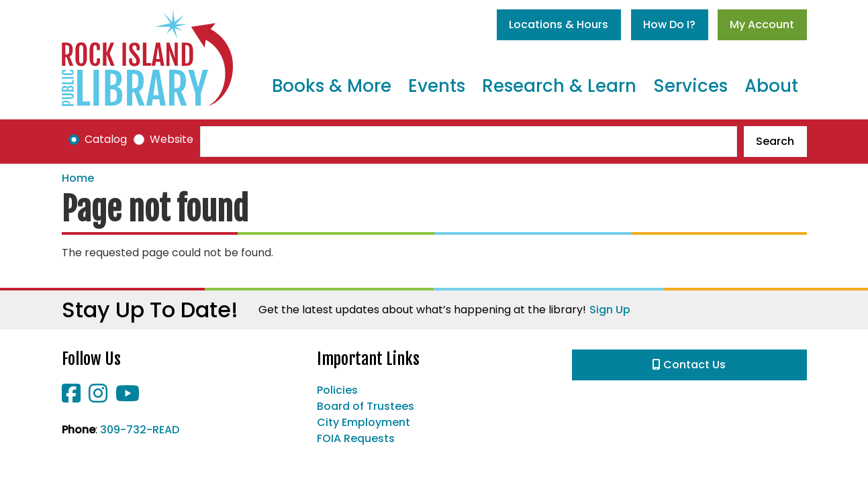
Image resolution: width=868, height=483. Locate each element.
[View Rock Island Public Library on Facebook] (73, 397)
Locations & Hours (559, 24)
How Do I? (669, 24)
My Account (762, 24)
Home (78, 178)
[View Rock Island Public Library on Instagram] (99, 397)
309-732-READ (140, 430)
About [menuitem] (771, 86)
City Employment (364, 422)
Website (172, 139)
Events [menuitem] (437, 86)
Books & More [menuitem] (332, 86)
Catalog (106, 139)
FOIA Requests (356, 438)
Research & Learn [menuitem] (559, 86)
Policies (337, 390)
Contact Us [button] (689, 365)
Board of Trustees (366, 406)
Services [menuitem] (690, 86)
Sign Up (610, 310)
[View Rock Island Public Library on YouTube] (128, 397)
